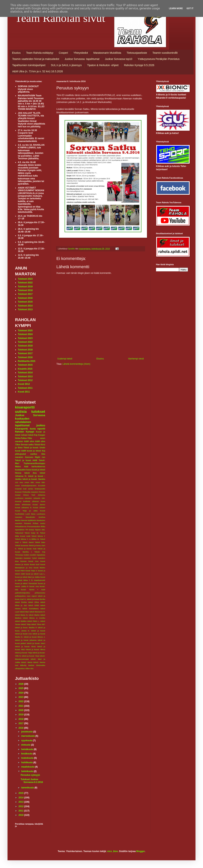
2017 (21, 723)
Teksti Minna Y (38, 536)
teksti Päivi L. (34, 621)
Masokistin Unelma (35, 517)
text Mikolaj (21, 665)
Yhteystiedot (81, 53)
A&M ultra (29, 441)
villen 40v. (29, 668)
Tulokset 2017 (25, 294)
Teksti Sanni (28, 542)
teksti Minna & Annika (34, 618)
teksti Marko (34, 615)
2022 (21, 701)
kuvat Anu (33, 561)
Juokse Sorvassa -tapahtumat (82, 59)
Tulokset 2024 (25, 334)
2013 (21, 802)
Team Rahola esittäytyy (40, 53)
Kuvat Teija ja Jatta (26, 511)
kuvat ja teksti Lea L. (35, 574)
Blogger (141, 851)
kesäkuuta (27, 754)
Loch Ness (31, 514)
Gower (18, 495)
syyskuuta (27, 740)
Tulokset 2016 (25, 298)
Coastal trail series (24, 489)
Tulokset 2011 (25, 388)
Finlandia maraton (30, 492)
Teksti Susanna (22, 545)
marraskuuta (28, 736)
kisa (17, 561)
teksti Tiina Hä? (38, 624)
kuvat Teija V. (31, 571)
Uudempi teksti (65, 359)
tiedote (31, 665)
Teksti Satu (40, 542)
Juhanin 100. (39, 498)
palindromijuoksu (23, 593)
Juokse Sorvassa (30, 415)
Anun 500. (40, 482)
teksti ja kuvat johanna (26, 640)
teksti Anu (31, 473)
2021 (21, 706)
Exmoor (18, 492)
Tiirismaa (19, 555)
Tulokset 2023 (25, 279)
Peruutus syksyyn (30, 775)
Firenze (42, 492)
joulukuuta (27, 732)
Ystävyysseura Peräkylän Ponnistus (159, 59)
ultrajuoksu (20, 668)
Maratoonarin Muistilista (107, 53)
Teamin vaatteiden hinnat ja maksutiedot (36, 59)
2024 (21, 693)
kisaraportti (25, 407)
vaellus (34, 454)
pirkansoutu (40, 593)
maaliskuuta (28, 767)
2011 (21, 811)
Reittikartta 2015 (27, 361)
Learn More (176, 8)
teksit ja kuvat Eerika (36, 599)
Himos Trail (29, 495)
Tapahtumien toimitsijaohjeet (29, 65)
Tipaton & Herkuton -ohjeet (103, 65)
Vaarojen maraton (23, 558)
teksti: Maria (27, 662)
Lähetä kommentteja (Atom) (76, 364)
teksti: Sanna (39, 662)
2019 (21, 715)
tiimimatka (41, 665)
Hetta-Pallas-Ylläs (24, 438)
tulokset (38, 412)
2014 (21, 798)
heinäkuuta (28, 749)
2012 (21, 806)
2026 (21, 684)
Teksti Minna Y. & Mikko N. (27, 539)
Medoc (18, 520)
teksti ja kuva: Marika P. (26, 628)
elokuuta (26, 745)
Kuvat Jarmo (39, 505)
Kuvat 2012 (24, 384)
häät (26, 466)
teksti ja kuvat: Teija (24, 653)
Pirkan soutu (39, 523)
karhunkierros (38, 466)
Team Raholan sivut (60, 18)
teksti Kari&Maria (30, 609)
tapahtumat (22, 425)
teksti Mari (24, 612)
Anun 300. (29, 482)
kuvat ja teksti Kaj (36, 451)
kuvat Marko (39, 568)
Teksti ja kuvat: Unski (34, 448)
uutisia (21, 412)
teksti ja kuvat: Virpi (31, 656)
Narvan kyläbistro (29, 520)
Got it (190, 8)
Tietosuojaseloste (137, 53)
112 (17, 482)
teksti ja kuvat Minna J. (34, 637)
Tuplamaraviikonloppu (34, 463)
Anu (21, 482)
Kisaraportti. (22, 429)
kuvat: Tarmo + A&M (33, 590)
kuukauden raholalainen (23, 420)
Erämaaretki (40, 489)
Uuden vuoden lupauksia (34, 555)
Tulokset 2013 (25, 309)
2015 (21, 793)
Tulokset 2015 (25, 302)
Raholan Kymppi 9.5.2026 (139, 65)
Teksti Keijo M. (32, 533)
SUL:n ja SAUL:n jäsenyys (66, 65)
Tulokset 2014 (25, 306)
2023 (21, 697)
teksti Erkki (34, 605)
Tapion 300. (40, 530)
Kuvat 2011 (24, 392)
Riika (43, 526)
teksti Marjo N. (22, 615)
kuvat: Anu (34, 586)
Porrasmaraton (34, 526)
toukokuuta (28, 758)
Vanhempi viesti (136, 359)
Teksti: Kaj (40, 552)
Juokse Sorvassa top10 (119, 59)
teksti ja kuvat (38, 631)
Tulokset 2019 (25, 287)
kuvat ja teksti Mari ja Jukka (27, 577)
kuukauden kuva (23, 470)
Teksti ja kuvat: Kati (27, 549)
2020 (21, 710)
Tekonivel (19, 533)
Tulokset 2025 (25, 331)
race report (32, 596)
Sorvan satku (27, 445)
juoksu (41, 425)
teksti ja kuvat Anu (23, 634)
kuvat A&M (20, 451)
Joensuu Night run (35, 457)
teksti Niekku (21, 621)
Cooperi (63, 53)
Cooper (42, 435)
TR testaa (30, 530)
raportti (41, 429)
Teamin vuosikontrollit (165, 53)
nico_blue (112, 851)
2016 (21, 728)
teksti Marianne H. (37, 612)
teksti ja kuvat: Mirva (36, 649)
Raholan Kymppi (25, 432)
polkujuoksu (20, 596)
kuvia (33, 429)
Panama (28, 523)
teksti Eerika (21, 602)
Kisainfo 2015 (25, 369)
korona (23, 561)
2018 (21, 719)
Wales (18, 466)
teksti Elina (33, 602)
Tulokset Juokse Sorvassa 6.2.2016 (32, 781)
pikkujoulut (20, 454)
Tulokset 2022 (25, 283)
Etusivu (16, 53)
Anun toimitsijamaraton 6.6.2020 (30, 486)
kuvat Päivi (20, 571)
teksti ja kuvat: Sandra (34, 479)
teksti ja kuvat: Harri (36, 643)
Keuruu (18, 501)
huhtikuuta (27, 762)
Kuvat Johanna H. (23, 508)
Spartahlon (20, 530)
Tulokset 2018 (25, 290)
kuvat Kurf (35, 564)
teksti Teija (26, 624)
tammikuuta (28, 788)
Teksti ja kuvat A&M (26, 460)
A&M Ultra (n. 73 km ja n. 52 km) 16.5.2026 (37, 71)
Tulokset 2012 (25, 380)
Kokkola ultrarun (31, 501)
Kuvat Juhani (39, 508)
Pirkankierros (21, 526)
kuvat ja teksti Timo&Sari (26, 583)
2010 (21, 815)
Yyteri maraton (39, 558)
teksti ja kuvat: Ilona (25, 646)
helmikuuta (28, 771)
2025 (21, 688)
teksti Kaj (33, 435)
